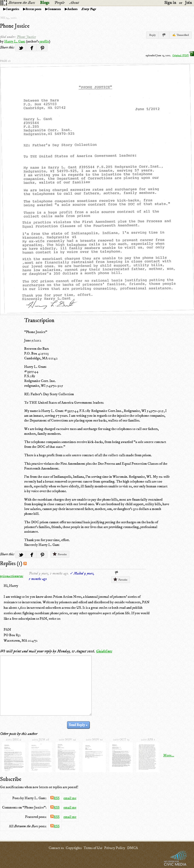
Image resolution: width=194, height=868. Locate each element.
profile (44, 41)
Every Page (89, 9)
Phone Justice (15, 26)
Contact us (56, 848)
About (74, 3)
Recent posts (33, 9)
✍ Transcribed (181, 35)
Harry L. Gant (15, 41)
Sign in (170, 3)
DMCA (132, 848)
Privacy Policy (115, 848)
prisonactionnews (12, 576)
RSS (55, 798)
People (59, 3)
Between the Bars (22, 3)
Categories (12, 9)
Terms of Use (93, 848)
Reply (152, 35)
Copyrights (74, 848)
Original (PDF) (183, 55)
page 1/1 (5, 61)
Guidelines (104, 651)
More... (169, 755)
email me (70, 798)
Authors (72, 9)
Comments (54, 9)
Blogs (45, 3)
